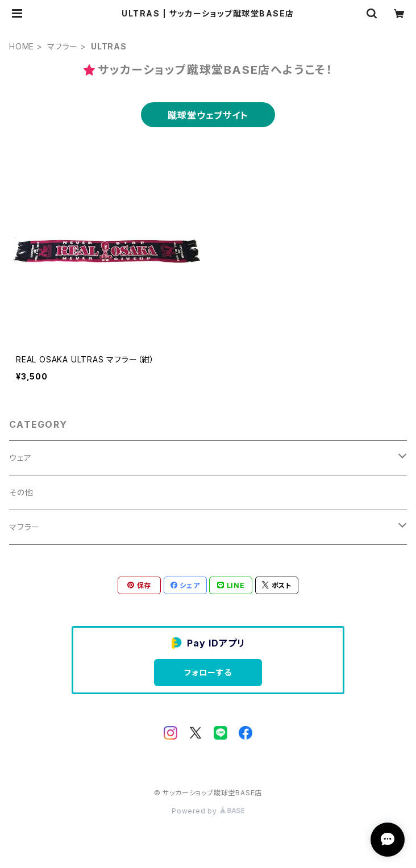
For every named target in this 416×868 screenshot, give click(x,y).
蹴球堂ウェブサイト (208, 115)
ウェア (20, 458)
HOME (22, 46)
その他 (21, 492)
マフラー (63, 46)
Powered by (208, 811)
